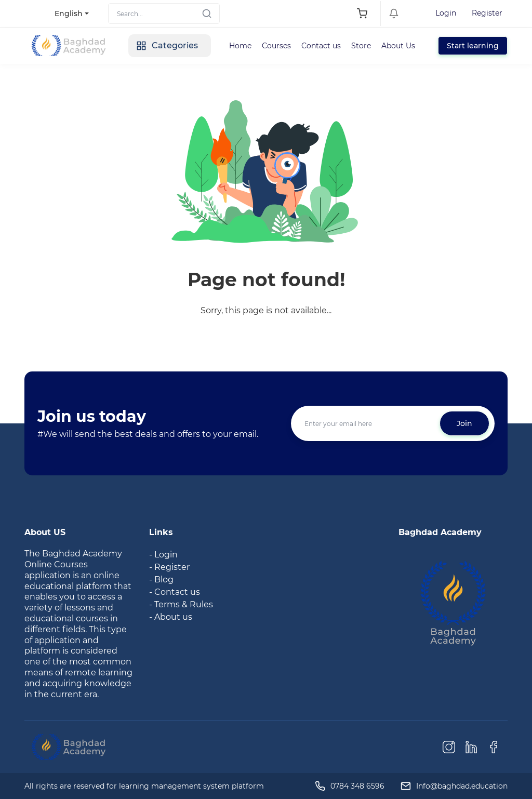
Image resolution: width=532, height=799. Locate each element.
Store (361, 46)
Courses (276, 46)
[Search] (164, 14)
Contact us (321, 46)
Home (240, 46)
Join (464, 423)
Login (446, 13)
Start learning (473, 46)
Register (487, 13)
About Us (398, 46)
